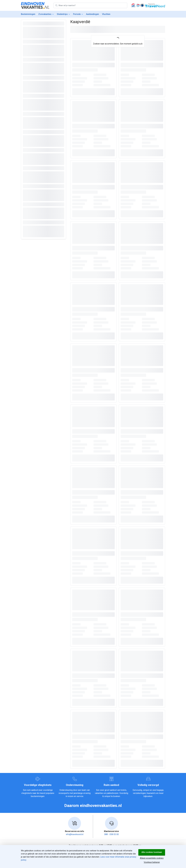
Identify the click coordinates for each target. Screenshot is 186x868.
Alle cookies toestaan (152, 852)
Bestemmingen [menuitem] (28, 14)
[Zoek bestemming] (93, 5)
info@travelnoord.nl (75, 834)
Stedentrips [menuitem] (62, 14)
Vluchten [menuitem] (106, 14)
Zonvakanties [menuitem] (45, 14)
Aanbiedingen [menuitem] (92, 14)
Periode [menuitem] (77, 14)
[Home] (35, 5)
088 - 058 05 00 (111, 834)
